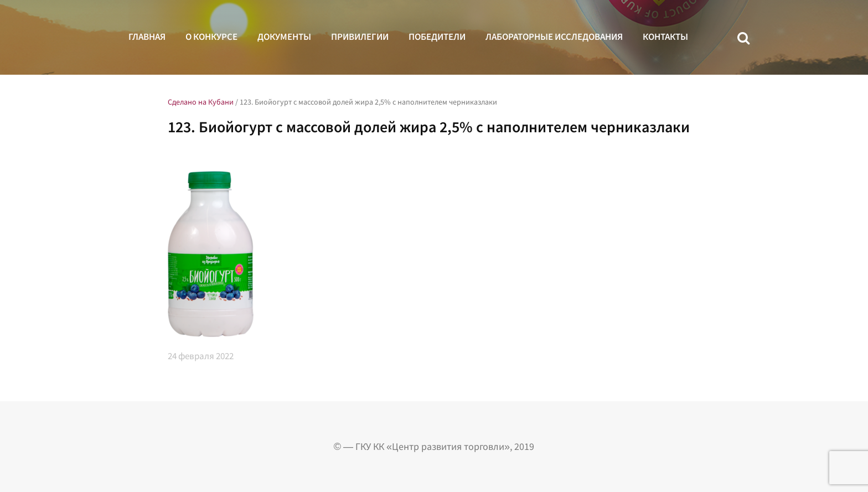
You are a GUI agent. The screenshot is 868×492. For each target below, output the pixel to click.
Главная (147, 37)
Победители (437, 37)
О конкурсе (211, 37)
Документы (284, 37)
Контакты (665, 37)
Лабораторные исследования (554, 37)
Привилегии (360, 37)
